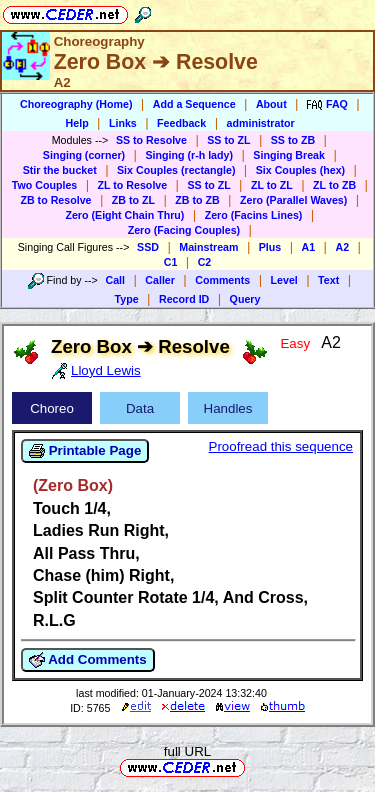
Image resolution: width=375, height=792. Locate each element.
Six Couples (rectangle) (176, 170)
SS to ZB (293, 140)
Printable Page (85, 451)
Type (127, 299)
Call (115, 280)
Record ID (184, 299)
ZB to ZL (133, 200)
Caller (160, 280)
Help (77, 123)
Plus (270, 247)
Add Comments (88, 660)
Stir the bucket (60, 170)
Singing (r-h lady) (189, 155)
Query (245, 299)
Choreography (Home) (76, 104)
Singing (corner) (84, 155)
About (271, 104)
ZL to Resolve (133, 185)
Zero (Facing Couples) (184, 230)
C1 (171, 262)
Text (328, 280)
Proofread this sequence (281, 446)
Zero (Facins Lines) (254, 215)
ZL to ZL (272, 185)
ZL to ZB (334, 185)
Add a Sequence (194, 104)
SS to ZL (228, 140)
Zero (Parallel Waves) (293, 200)
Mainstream (208, 247)
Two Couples (45, 185)
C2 (205, 262)
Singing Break (289, 155)
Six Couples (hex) (300, 170)
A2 (342, 247)
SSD (148, 247)
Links (123, 123)
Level (284, 280)
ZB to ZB (197, 200)
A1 (309, 247)
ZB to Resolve (55, 200)
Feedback (181, 123)
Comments (222, 280)
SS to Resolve (151, 140)
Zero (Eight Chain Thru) (124, 215)
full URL (187, 751)
